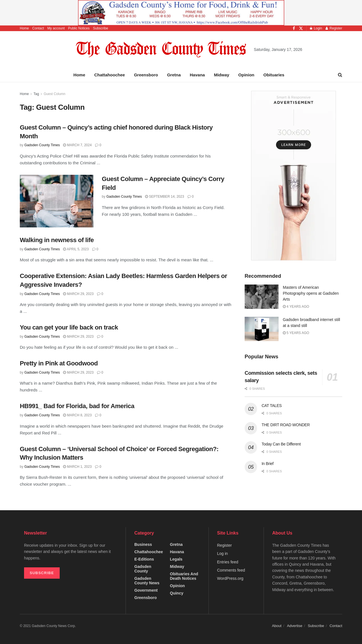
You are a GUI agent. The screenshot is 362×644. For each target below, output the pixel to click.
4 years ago (296, 307)
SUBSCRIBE (42, 573)
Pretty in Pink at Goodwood (59, 363)
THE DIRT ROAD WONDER (286, 425)
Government (146, 590)
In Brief (268, 464)
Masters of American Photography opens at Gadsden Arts (311, 293)
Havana (197, 75)
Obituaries (274, 75)
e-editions (144, 559)
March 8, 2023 (77, 415)
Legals (176, 559)
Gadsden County (143, 569)
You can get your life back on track (69, 327)
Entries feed (228, 562)
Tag (36, 94)
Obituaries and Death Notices (184, 576)
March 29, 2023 (78, 294)
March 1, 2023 (77, 467)
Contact (38, 28)
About (277, 626)
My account (56, 28)
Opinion (246, 75)
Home (24, 28)
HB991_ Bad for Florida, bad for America (77, 406)
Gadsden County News (147, 581)
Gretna (174, 75)
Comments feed (231, 570)
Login (316, 28)
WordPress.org (230, 578)
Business (143, 544)
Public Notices (79, 28)
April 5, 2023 (76, 249)
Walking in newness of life (57, 240)
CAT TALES (272, 406)
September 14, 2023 (164, 197)
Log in (223, 553)
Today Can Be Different (281, 444)
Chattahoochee (109, 75)
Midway (221, 75)
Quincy (177, 593)
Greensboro (146, 75)
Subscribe (101, 28)
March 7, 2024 (77, 145)
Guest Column (55, 94)
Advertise (295, 626)
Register (334, 28)
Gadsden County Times (42, 145)
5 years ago (296, 333)
